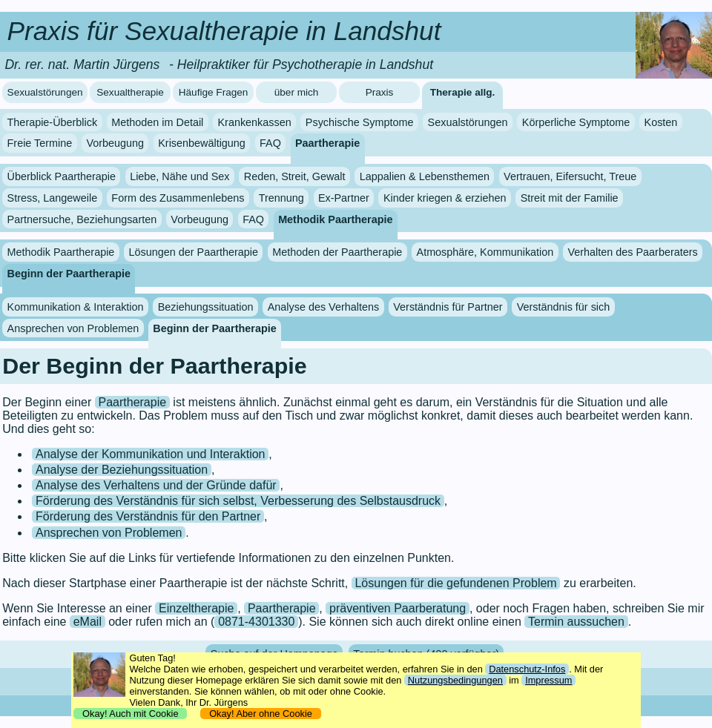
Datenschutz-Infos (527, 669)
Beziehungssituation (206, 307)
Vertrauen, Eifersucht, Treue (570, 176)
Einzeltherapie (196, 608)
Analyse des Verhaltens (323, 307)
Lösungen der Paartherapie (194, 252)
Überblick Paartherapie (62, 176)
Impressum (548, 680)
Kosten (661, 122)
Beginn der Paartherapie (69, 274)
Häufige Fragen (214, 92)
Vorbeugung (115, 143)
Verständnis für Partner (448, 307)
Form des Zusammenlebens (178, 198)
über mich (297, 92)
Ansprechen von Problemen (73, 328)
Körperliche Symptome (576, 122)
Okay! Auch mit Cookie (131, 714)
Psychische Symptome (360, 122)
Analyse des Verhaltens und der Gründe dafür (156, 485)
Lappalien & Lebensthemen (425, 176)
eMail (88, 622)
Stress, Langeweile (53, 198)
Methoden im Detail (157, 122)
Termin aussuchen (576, 622)
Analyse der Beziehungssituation (122, 470)
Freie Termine (40, 143)
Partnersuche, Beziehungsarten (82, 219)
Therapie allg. (463, 92)
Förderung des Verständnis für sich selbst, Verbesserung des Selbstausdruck (238, 501)
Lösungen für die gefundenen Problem (455, 583)
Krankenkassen (254, 122)
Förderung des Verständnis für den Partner (148, 516)
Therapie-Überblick (53, 122)
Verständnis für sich (564, 307)
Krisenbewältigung (202, 143)
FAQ (270, 143)
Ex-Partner (344, 198)
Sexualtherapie (130, 92)
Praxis (380, 92)
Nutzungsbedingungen (455, 680)
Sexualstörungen (45, 92)
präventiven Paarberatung (398, 608)
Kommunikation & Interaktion (76, 307)
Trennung (281, 198)
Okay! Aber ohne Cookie (261, 714)
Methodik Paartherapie (335, 219)
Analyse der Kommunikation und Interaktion (151, 454)
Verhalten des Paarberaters (632, 252)
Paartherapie (327, 143)
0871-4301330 (256, 622)
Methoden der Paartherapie (337, 252)
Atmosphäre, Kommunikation (485, 252)
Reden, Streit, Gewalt (295, 176)
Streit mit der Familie (570, 198)
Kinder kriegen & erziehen (445, 198)
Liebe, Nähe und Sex (179, 176)
